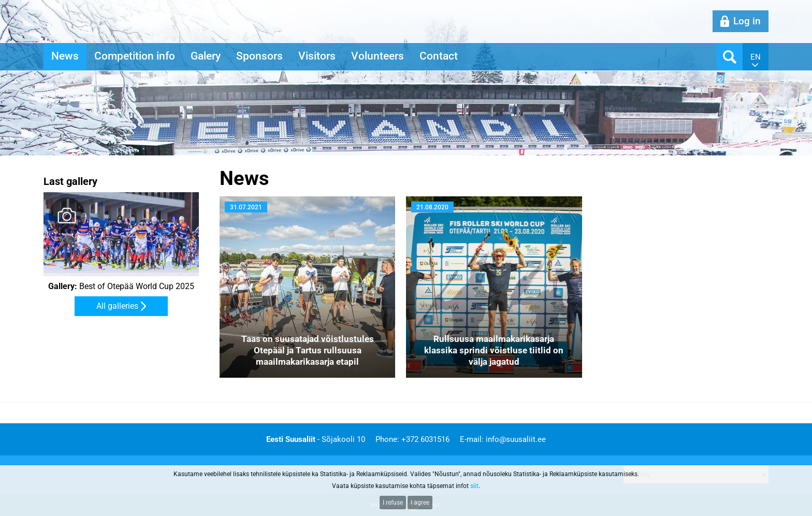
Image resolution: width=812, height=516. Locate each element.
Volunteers (378, 56)
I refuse (393, 503)
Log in (747, 21)
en (756, 57)
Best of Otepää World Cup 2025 (121, 286)
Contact (439, 56)
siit (474, 486)
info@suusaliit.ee (516, 439)
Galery (206, 56)
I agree (420, 503)
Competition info (135, 56)
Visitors (317, 56)
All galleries (117, 306)
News (65, 56)
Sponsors (259, 56)
